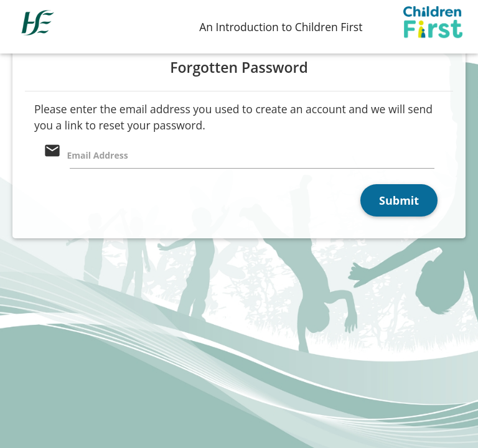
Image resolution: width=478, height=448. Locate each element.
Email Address (98, 155)
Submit (399, 200)
